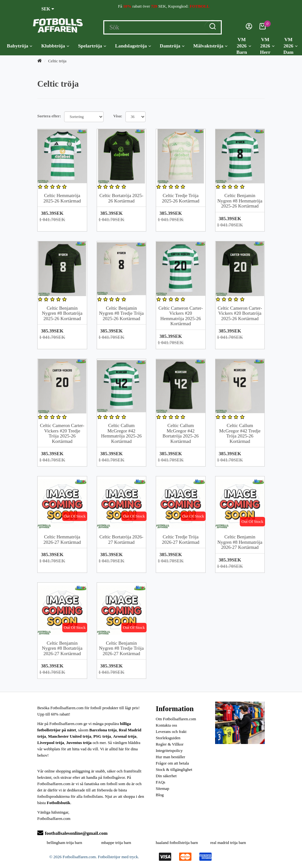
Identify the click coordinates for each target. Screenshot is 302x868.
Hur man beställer (170, 757)
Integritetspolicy (169, 750)
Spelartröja (92, 46)
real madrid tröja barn (228, 843)
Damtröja (172, 46)
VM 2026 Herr (267, 46)
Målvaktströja (210, 46)
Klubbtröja (55, 46)
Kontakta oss (166, 725)
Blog (160, 795)
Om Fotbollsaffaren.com (176, 719)
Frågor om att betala (172, 763)
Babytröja (20, 46)
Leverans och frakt (171, 732)
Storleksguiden (168, 738)
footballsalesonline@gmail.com (72, 833)
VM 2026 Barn (244, 46)
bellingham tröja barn (64, 843)
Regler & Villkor (170, 744)
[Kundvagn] (263, 28)
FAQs (160, 782)
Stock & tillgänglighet (174, 769)
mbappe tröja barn (116, 843)
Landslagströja (133, 46)
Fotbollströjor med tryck (118, 857)
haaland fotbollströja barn (177, 843)
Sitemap (163, 788)
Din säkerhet (166, 776)
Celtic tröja (57, 61)
